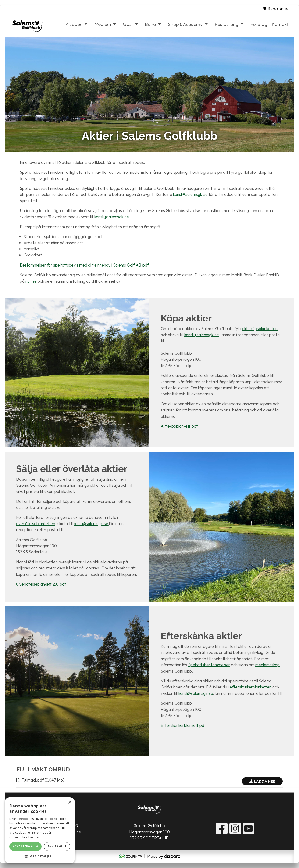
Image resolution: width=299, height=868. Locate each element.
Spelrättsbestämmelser (209, 665)
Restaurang (226, 24)
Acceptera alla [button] (26, 846)
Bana (150, 24)
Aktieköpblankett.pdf (179, 426)
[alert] (40, 830)
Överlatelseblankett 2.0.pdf (41, 584)
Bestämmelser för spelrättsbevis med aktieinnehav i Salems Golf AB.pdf (84, 265)
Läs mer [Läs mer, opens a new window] (34, 837)
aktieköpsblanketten (260, 329)
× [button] (69, 802)
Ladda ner (262, 782)
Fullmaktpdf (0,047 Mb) (40, 780)
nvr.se (31, 281)
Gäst (128, 24)
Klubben (74, 24)
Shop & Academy (185, 24)
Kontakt (280, 24)
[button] (40, 856)
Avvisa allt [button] (57, 846)
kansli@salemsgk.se (190, 195)
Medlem (102, 24)
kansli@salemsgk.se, (91, 524)
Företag (259, 24)
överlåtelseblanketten (36, 524)
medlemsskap (267, 665)
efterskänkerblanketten (251, 687)
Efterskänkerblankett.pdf (183, 726)
